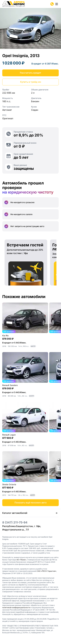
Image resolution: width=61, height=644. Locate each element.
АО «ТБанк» (21, 560)
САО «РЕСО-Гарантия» (47, 571)
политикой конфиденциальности (16, 607)
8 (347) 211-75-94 (15, 522)
